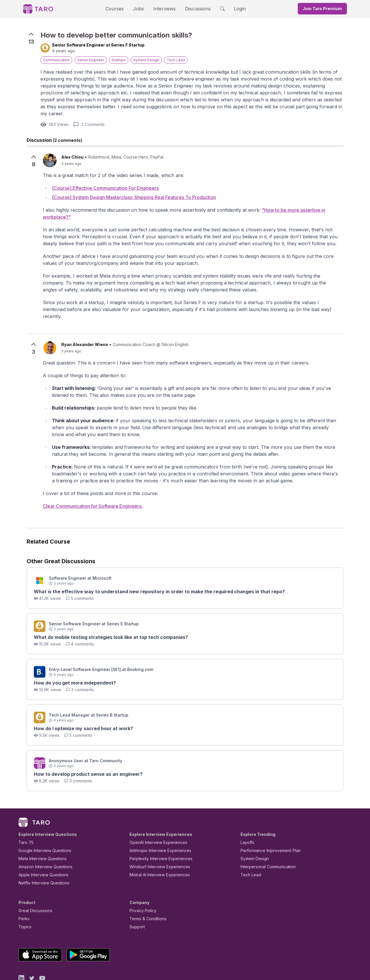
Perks (23, 893)
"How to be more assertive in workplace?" (274, 204)
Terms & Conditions (146, 893)
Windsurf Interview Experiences (156, 842)
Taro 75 (25, 817)
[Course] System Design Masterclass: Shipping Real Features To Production (134, 191)
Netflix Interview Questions (41, 858)
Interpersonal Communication (265, 842)
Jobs (140, 9)
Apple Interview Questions (40, 850)
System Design (253, 833)
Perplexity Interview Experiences (157, 833)
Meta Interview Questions (39, 833)
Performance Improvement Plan (266, 825)
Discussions (193, 9)
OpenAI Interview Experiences (155, 817)
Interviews (164, 9)
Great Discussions (33, 885)
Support (136, 902)
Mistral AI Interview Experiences (157, 850)
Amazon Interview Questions (42, 842)
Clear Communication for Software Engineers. (93, 481)
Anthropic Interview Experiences (156, 825)
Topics (24, 902)
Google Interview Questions (41, 825)
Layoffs (247, 817)
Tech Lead (249, 850)
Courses (120, 9)
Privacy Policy (141, 885)
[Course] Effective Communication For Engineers (105, 181)
